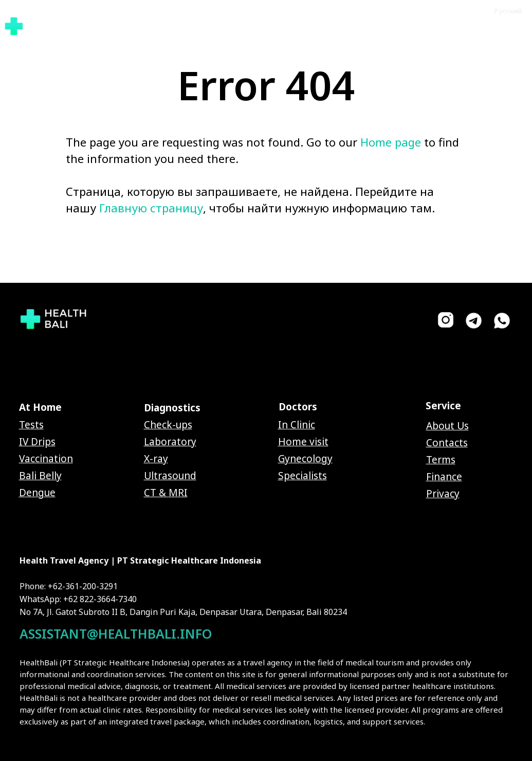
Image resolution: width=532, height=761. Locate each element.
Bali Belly (40, 476)
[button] (487, 25)
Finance (444, 477)
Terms (441, 460)
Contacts (447, 443)
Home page (391, 142)
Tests (31, 425)
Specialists (302, 476)
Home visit (303, 442)
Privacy (443, 494)
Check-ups (168, 425)
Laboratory (170, 442)
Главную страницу (151, 208)
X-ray (156, 459)
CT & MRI (166, 493)
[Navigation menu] (521, 26)
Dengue (37, 493)
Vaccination (46, 459)
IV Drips (37, 442)
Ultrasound (170, 476)
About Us (447, 426)
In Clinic (297, 425)
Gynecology (305, 459)
